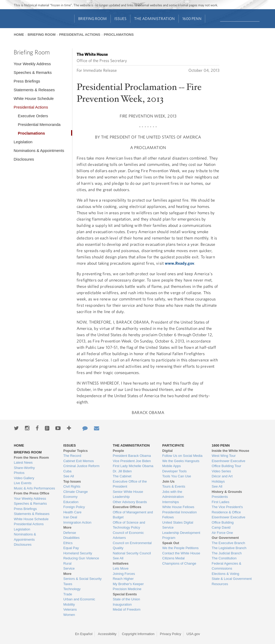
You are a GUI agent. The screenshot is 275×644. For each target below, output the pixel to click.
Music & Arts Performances (35, 488)
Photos (19, 473)
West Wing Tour (224, 456)
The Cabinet (122, 476)
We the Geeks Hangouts (181, 461)
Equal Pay (71, 548)
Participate (173, 445)
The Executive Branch (228, 543)
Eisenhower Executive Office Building (229, 520)
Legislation (23, 142)
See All (68, 476)
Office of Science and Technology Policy (129, 525)
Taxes (68, 584)
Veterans (70, 609)
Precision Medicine (127, 589)
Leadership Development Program (181, 535)
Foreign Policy (74, 507)
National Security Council (132, 553)
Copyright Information (138, 634)
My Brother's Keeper (128, 584)
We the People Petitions (180, 548)
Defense (70, 533)
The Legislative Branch (229, 548)
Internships (171, 502)
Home (19, 35)
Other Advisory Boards (130, 502)
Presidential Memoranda (39, 124)
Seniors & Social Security (82, 579)
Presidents (220, 497)
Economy (70, 497)
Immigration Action (77, 522)
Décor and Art (222, 476)
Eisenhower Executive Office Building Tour (229, 464)
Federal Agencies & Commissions (227, 566)
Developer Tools (174, 471)
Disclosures (24, 159)
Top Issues (72, 481)
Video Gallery (24, 478)
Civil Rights (72, 486)
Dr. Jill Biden (122, 471)
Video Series (221, 471)
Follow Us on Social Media (182, 456)
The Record (72, 456)
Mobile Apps (171, 466)
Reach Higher (123, 579)
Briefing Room (92, 19)
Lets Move (121, 568)
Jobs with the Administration (173, 494)
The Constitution (224, 558)
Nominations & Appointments (39, 150)
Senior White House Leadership (128, 494)
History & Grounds (227, 492)
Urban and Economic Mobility (79, 602)
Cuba (67, 471)
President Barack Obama (132, 456)
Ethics (68, 543)
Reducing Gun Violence (81, 558)
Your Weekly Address (32, 64)
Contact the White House (181, 553)
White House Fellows (178, 507)
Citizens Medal (173, 558)
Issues (120, 19)
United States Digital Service (178, 525)
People (118, 451)
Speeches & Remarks (33, 72)
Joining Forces (124, 574)
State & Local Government (232, 579)
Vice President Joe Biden (132, 461)
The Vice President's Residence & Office (227, 510)
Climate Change (75, 492)
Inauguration (122, 604)
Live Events (23, 483)
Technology (72, 589)
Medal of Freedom (127, 609)
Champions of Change (179, 563)
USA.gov (193, 634)
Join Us (168, 481)
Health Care (72, 512)
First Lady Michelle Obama (133, 466)
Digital (167, 451)
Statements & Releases (34, 90)
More (67, 527)
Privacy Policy (170, 634)
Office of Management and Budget (133, 515)
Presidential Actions (80, 35)
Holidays (218, 481)
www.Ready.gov (179, 263)
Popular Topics (75, 451)
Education (71, 502)
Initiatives (121, 563)
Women (69, 615)
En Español (84, 634)
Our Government (225, 538)
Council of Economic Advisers (128, 535)
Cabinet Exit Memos (78, 461)
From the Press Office (32, 493)
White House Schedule (34, 98)
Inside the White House (231, 451)
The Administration (154, 19)
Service (69, 568)
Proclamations (119, 35)
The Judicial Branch (227, 553)
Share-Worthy (24, 468)
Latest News (23, 462)
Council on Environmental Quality (132, 546)
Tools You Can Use (177, 476)
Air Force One (222, 533)
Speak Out (171, 543)
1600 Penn (192, 19)
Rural (67, 563)
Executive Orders (33, 116)
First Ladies (221, 502)
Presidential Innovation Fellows (179, 515)
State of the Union (126, 599)
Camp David (221, 527)
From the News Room (31, 458)
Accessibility (107, 634)
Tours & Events (174, 486)
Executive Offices (127, 507)
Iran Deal (70, 517)
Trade (68, 594)
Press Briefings (27, 81)
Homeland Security (78, 553)
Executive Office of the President (130, 484)
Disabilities (71, 538)
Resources (220, 584)
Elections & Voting (226, 574)
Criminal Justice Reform (81, 466)
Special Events (125, 594)
